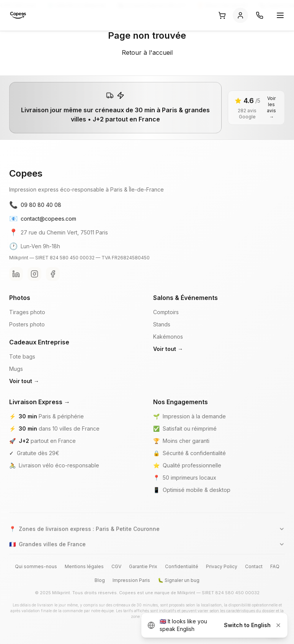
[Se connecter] (240, 15)
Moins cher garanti (186, 441)
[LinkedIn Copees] (16, 274)
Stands (162, 324)
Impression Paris (131, 580)
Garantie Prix (143, 566)
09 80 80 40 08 (35, 205)
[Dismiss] (278, 625)
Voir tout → (24, 381)
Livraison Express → (40, 402)
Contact (254, 566)
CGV (116, 566)
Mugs (16, 369)
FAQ (275, 566)
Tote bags (22, 356)
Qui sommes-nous (36, 566)
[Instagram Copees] (34, 274)
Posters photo (27, 324)
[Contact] (260, 15)
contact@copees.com (43, 219)
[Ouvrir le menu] (280, 15)
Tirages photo (27, 312)
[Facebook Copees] (53, 274)
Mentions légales (84, 566)
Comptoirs (166, 312)
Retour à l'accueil (147, 52)
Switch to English (247, 625)
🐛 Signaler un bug (179, 580)
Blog (100, 580)
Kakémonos (168, 337)
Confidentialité (182, 566)
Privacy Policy (222, 566)
